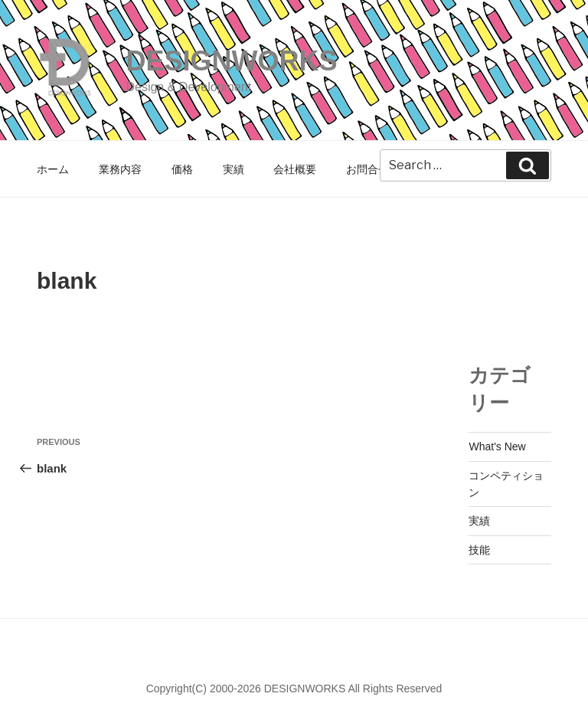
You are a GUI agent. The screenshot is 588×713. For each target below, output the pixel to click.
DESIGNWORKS (231, 61)
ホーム (53, 169)
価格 (182, 169)
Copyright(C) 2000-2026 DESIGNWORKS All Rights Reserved (294, 688)
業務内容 (120, 169)
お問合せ (367, 169)
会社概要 (295, 169)
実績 (234, 169)
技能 (479, 550)
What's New (497, 446)
